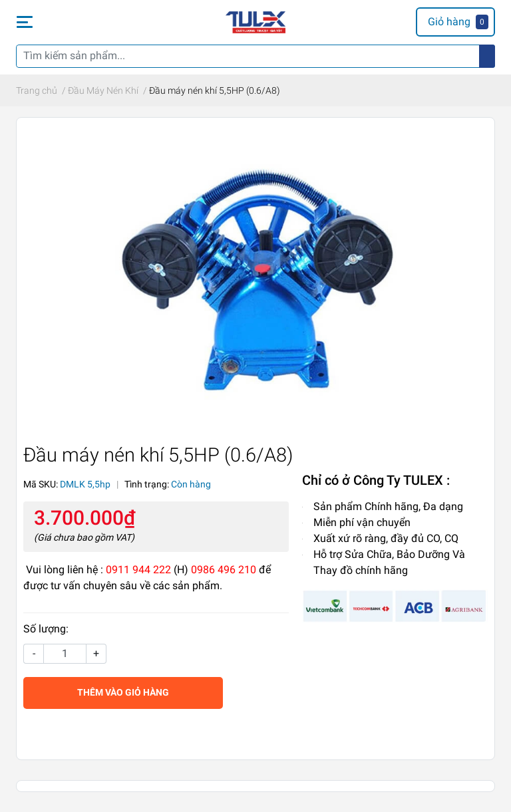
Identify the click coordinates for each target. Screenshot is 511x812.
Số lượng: (46, 629)
